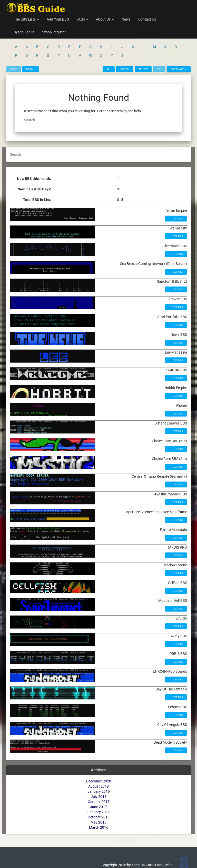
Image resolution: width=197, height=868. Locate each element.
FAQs (82, 19)
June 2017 (98, 787)
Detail (31, 49)
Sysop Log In (24, 32)
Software (179, 49)
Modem (125, 49)
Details (178, 198)
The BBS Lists (26, 19)
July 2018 (99, 777)
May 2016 (98, 802)
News (126, 19)
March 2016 (99, 807)
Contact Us (147, 19)
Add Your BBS (58, 19)
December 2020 (99, 761)
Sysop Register (54, 32)
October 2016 (99, 797)
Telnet (143, 49)
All (109, 49)
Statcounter (9, 865)
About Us (105, 19)
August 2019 (98, 766)
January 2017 (99, 792)
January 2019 (99, 771)
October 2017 (99, 782)
